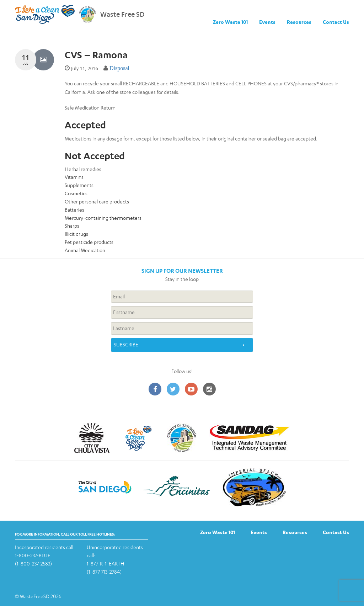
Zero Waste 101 (230, 22)
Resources (299, 22)
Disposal (119, 68)
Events (267, 22)
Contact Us (336, 22)
